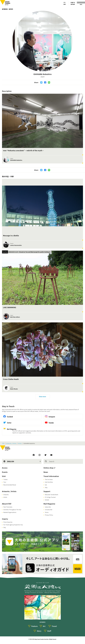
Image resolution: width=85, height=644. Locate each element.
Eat (46, 485)
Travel (54, 626)
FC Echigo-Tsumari (50, 497)
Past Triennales (8, 507)
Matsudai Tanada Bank (52, 495)
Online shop (49, 468)
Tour (5, 482)
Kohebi (47, 500)
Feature (34, 626)
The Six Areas (49, 479)
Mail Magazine (49, 504)
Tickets (6, 479)
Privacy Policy (49, 515)
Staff (49, 631)
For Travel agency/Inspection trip (13, 525)
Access (5, 468)
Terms (47, 512)
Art (44, 626)
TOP (3, 443)
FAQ (5, 527)
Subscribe (48, 507)
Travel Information (51, 476)
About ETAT (7, 504)
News (46, 472)
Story (39, 631)
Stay (46, 487)
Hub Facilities (49, 482)
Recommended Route (10, 485)
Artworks (6, 495)
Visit (4, 476)
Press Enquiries (8, 522)
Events (5, 472)
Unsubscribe (49, 510)
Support (47, 491)
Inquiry (5, 519)
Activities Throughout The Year (12, 510)
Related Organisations (10, 512)
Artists (20, 443)
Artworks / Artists (7, 9)
